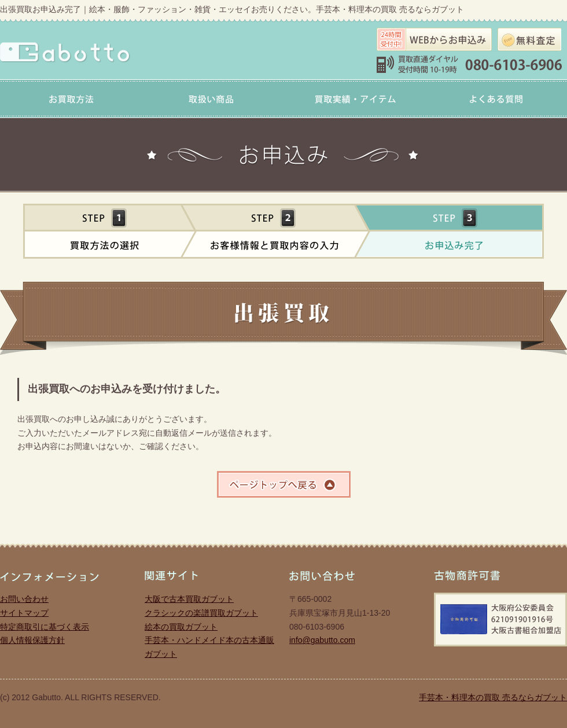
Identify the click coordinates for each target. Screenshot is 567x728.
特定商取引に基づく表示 (45, 627)
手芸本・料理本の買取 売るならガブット (493, 697)
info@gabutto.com (322, 640)
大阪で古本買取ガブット (189, 599)
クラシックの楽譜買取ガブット (201, 613)
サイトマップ (24, 613)
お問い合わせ (24, 599)
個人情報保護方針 (32, 640)
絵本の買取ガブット (181, 627)
